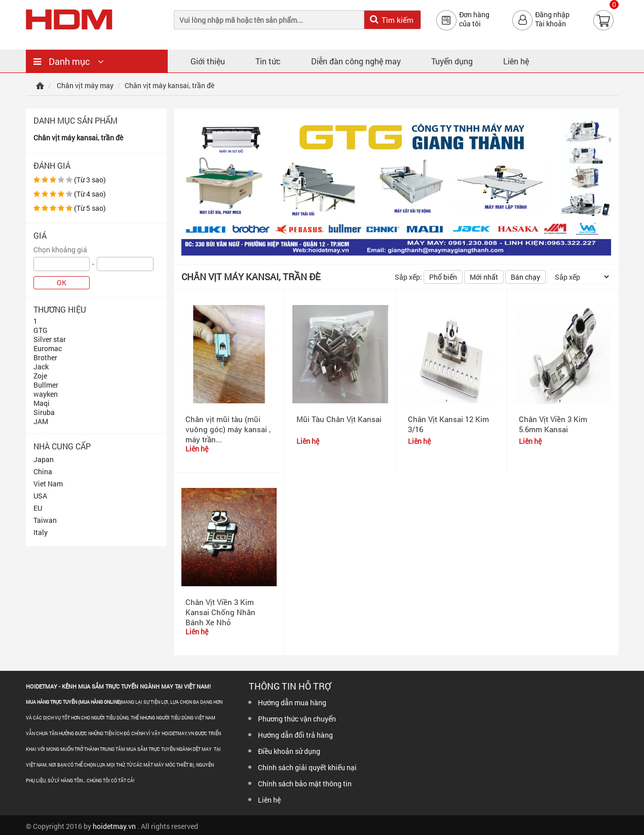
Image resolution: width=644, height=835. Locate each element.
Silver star (50, 339)
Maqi (42, 403)
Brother (45, 357)
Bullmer (46, 385)
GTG (41, 330)
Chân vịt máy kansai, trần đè (78, 138)
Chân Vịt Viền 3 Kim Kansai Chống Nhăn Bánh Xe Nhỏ (220, 612)
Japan (44, 459)
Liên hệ (516, 61)
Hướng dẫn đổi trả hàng (295, 735)
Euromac (48, 348)
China (43, 471)
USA (40, 496)
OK (62, 282)
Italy (41, 532)
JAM (41, 421)
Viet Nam (48, 484)
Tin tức (268, 61)
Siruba (44, 412)
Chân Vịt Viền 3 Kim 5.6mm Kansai (553, 424)
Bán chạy (525, 277)
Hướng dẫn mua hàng (292, 703)
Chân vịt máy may (85, 85)
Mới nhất (484, 277)
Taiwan (45, 520)
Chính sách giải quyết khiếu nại (307, 767)
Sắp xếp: (408, 277)
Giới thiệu (208, 61)
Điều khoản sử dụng (289, 751)
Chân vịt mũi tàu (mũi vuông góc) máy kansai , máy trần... (228, 429)
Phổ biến (443, 277)
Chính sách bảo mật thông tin (305, 784)
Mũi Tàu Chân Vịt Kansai (339, 419)
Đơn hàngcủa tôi (474, 19)
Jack (41, 367)
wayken (46, 394)
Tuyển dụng (452, 61)
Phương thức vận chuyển (297, 719)
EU (38, 508)
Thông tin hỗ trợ (290, 686)
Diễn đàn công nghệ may (356, 61)
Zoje (40, 376)
